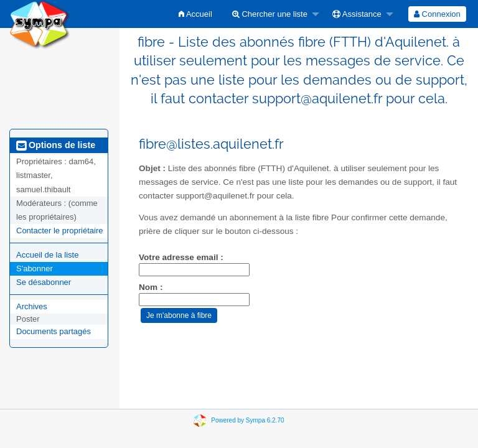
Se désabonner (44, 282)
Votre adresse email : (181, 257)
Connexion (437, 14)
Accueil (195, 14)
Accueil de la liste (47, 255)
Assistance (357, 14)
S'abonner (35, 268)
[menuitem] (195, 14)
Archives (32, 306)
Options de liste (56, 145)
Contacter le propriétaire (59, 231)
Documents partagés (54, 331)
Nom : (151, 287)
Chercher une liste (270, 14)
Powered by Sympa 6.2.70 (247, 420)
